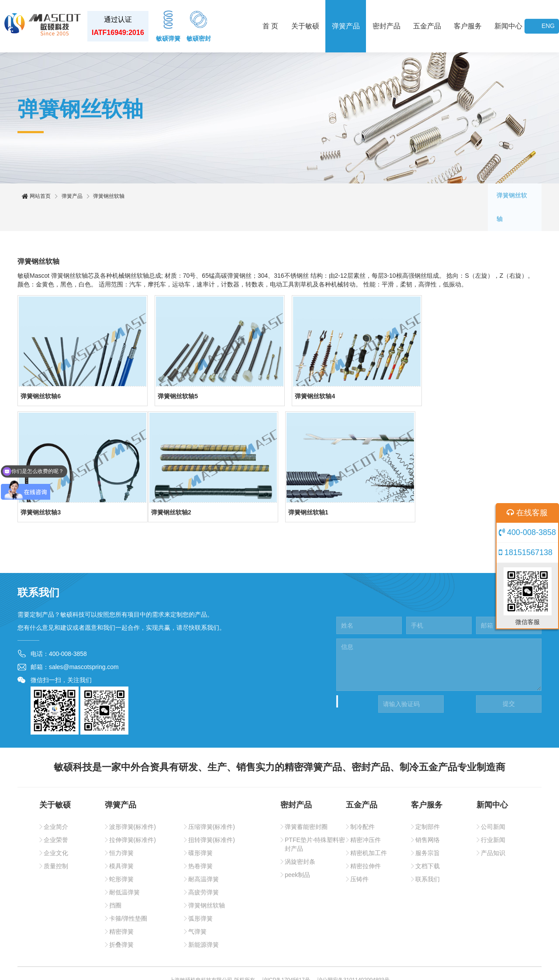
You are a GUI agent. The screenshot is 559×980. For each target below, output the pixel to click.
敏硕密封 (199, 25)
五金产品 (427, 26)
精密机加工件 (369, 831)
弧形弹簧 (200, 897)
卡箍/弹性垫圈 (128, 897)
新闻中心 (508, 26)
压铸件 (359, 857)
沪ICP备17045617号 (286, 958)
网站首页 (36, 197)
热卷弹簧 (200, 844)
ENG (548, 26)
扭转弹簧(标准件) (212, 818)
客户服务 (468, 26)
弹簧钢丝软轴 (514, 197)
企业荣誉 (56, 818)
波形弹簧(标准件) (133, 805)
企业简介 (56, 805)
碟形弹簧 (200, 831)
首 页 (270, 26)
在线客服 (527, 513)
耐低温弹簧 (124, 870)
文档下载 (428, 844)
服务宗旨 (428, 831)
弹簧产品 (346, 26)
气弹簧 (197, 910)
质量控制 (56, 844)
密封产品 (386, 26)
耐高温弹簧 (204, 857)
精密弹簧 (121, 910)
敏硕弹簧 (168, 25)
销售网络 (428, 818)
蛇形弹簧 (121, 857)
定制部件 (428, 805)
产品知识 (493, 831)
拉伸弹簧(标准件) (133, 818)
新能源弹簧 (204, 923)
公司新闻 (493, 805)
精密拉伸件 (366, 844)
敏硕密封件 (262, 967)
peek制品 (297, 853)
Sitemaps (321, 967)
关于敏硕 (305, 26)
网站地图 (293, 967)
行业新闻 (493, 818)
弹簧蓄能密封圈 (306, 805)
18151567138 (526, 552)
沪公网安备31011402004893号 (353, 958)
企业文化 (56, 831)
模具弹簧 (121, 844)
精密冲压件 (366, 818)
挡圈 (115, 883)
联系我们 (428, 857)
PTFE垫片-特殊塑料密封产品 (315, 822)
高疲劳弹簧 (204, 870)
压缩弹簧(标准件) (212, 805)
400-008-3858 (527, 532)
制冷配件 (362, 805)
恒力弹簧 (121, 831)
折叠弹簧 (121, 923)
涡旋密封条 (300, 840)
